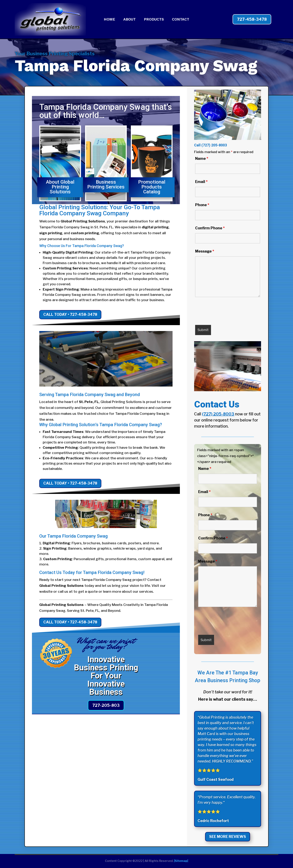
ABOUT (130, 20)
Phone (202, 205)
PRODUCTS (154, 20)
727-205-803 (106, 705)
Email (201, 182)
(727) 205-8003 (214, 145)
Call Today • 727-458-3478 (70, 314)
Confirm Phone (210, 228)
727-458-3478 (252, 19)
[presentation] (226, 312)
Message (205, 251)
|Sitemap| (181, 861)
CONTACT (181, 20)
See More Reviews (228, 837)
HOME (109, 20)
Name (202, 158)
